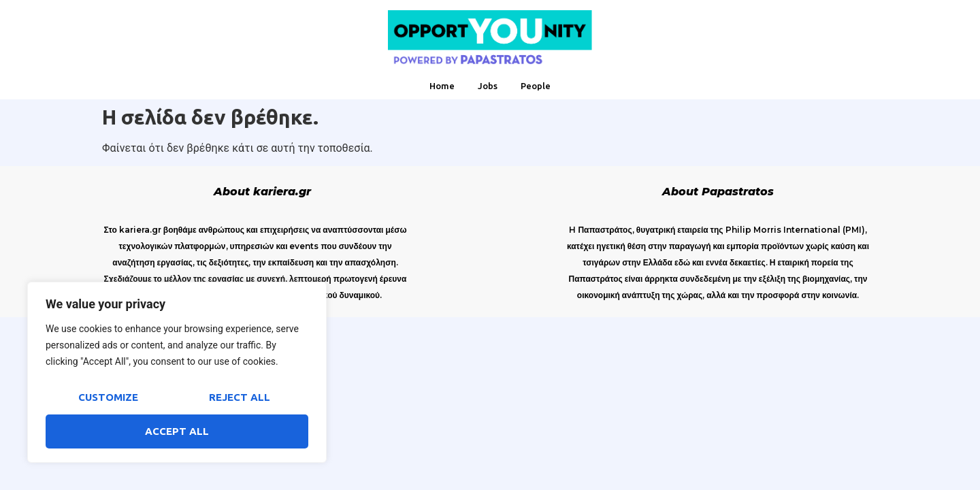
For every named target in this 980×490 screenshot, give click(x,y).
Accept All (177, 431)
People (536, 86)
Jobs (488, 86)
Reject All (240, 397)
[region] (177, 372)
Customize (108, 397)
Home (442, 86)
